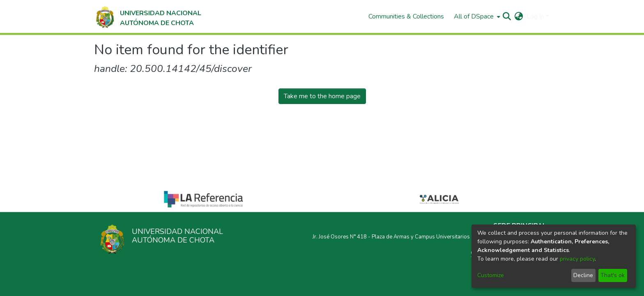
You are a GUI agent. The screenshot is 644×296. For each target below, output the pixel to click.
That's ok (613, 275)
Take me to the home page (322, 96)
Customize (491, 275)
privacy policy (577, 259)
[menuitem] (476, 16)
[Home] (148, 16)
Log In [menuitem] (535, 16)
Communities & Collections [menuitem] (406, 16)
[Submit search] (507, 16)
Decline (583, 275)
